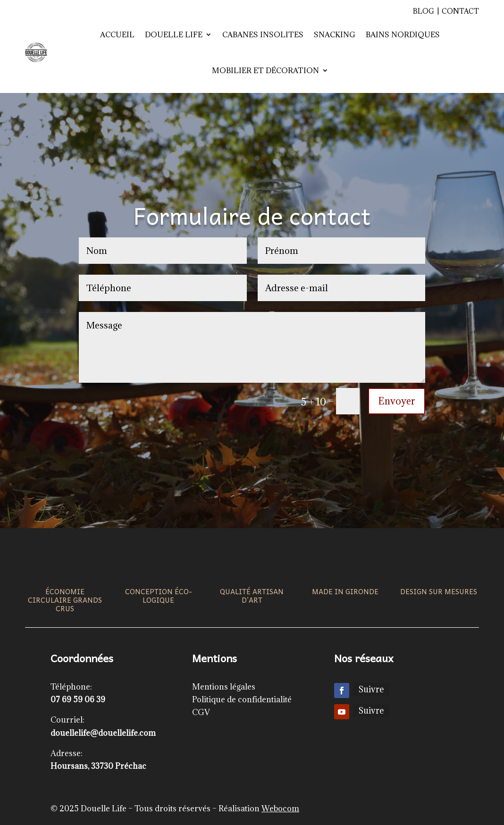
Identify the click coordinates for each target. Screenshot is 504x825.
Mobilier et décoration (265, 70)
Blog (424, 11)
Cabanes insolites (263, 34)
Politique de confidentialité (242, 699)
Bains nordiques (403, 34)
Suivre (371, 689)
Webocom (280, 808)
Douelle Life (174, 34)
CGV (201, 712)
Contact (460, 11)
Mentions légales (224, 687)
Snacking (335, 34)
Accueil (117, 34)
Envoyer (397, 401)
